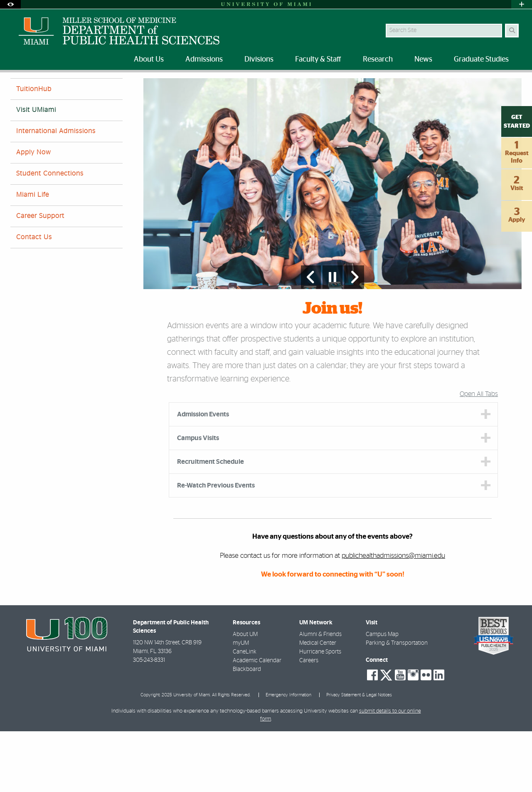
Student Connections (50, 234)
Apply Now (34, 213)
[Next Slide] (354, 338)
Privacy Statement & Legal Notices (359, 756)
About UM (245, 695)
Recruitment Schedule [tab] (211, 522)
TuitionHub (34, 150)
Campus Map (382, 695)
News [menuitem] (423, 59)
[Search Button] (512, 31)
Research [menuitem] (378, 59)
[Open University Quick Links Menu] (522, 4)
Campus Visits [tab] (198, 499)
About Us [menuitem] (149, 59)
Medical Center (318, 704)
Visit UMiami (90, 90)
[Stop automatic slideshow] (332, 338)
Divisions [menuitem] (259, 59)
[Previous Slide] (311, 338)
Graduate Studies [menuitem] (481, 59)
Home (17, 89)
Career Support (40, 277)
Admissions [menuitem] (204, 59)
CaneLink (245, 713)
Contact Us (34, 298)
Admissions (50, 89)
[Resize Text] (495, 84)
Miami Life (33, 255)
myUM (241, 704)
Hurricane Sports (320, 713)
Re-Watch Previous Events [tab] (216, 546)
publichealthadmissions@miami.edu (393, 616)
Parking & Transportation (397, 704)
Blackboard (247, 730)
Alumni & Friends (320, 695)
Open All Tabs (479, 455)
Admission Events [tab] (203, 475)
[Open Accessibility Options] (10, 4)
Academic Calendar (257, 721)
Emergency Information (288, 756)
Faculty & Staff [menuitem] (318, 59)
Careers (309, 721)
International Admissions (56, 192)
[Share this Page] (515, 85)
